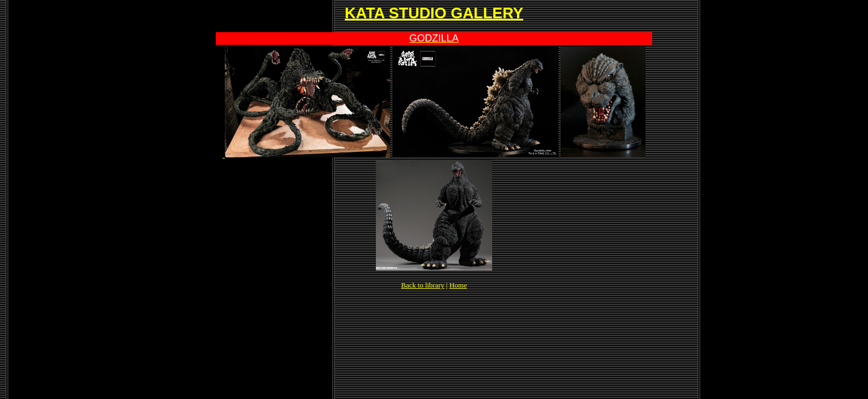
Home (458, 285)
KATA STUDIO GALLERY (434, 13)
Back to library (423, 285)
